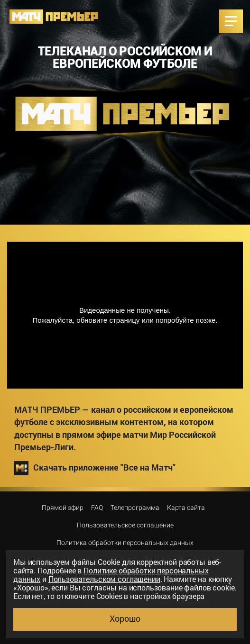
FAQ (97, 508)
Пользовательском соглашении (104, 579)
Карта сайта (186, 508)
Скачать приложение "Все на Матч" (95, 468)
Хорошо (125, 618)
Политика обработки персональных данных (125, 543)
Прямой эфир (63, 508)
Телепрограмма (135, 508)
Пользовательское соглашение (125, 525)
